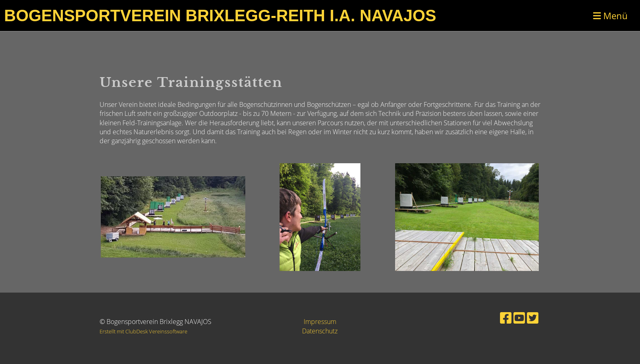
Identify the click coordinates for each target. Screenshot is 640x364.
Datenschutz (320, 331)
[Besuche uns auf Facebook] (506, 318)
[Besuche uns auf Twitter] (533, 318)
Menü (610, 16)
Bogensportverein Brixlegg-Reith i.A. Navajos (220, 16)
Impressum (320, 322)
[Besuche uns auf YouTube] (519, 318)
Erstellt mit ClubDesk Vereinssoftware (143, 331)
